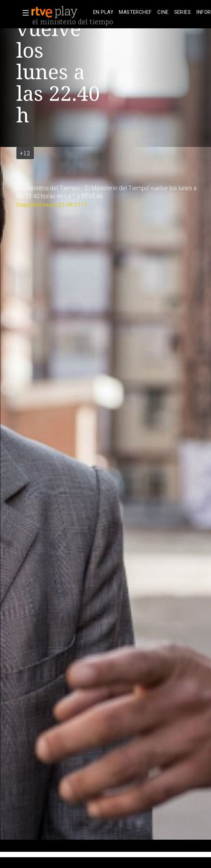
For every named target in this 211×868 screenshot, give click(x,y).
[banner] (61, 12)
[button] (24, 13)
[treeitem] (103, 12)
